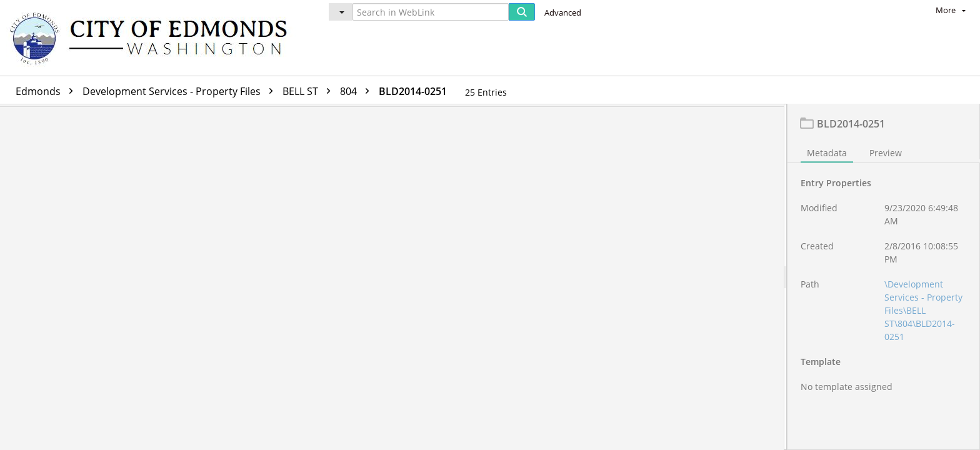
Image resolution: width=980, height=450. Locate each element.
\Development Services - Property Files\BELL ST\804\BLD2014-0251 (923, 313)
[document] (884, 278)
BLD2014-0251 (413, 91)
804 (358, 91)
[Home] (154, 38)
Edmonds (47, 91)
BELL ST (310, 91)
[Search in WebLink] (431, 12)
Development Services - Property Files (181, 91)
